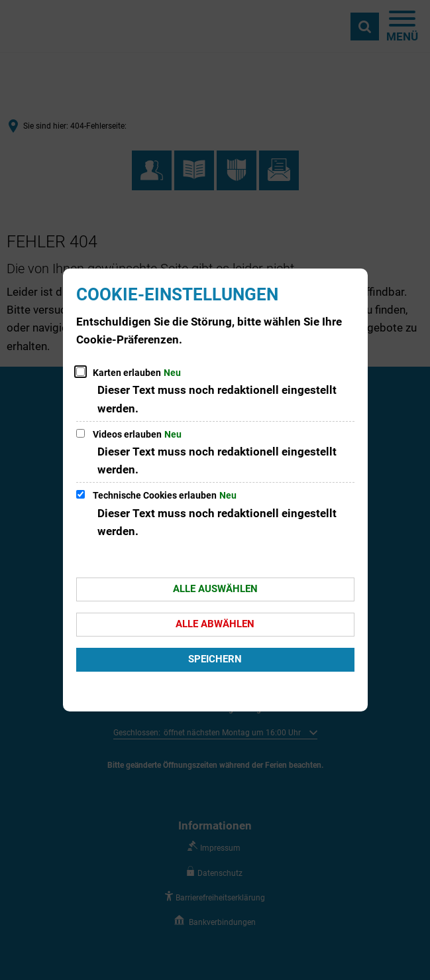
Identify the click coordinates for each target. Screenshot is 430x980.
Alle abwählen (215, 624)
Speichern (215, 659)
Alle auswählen (215, 589)
